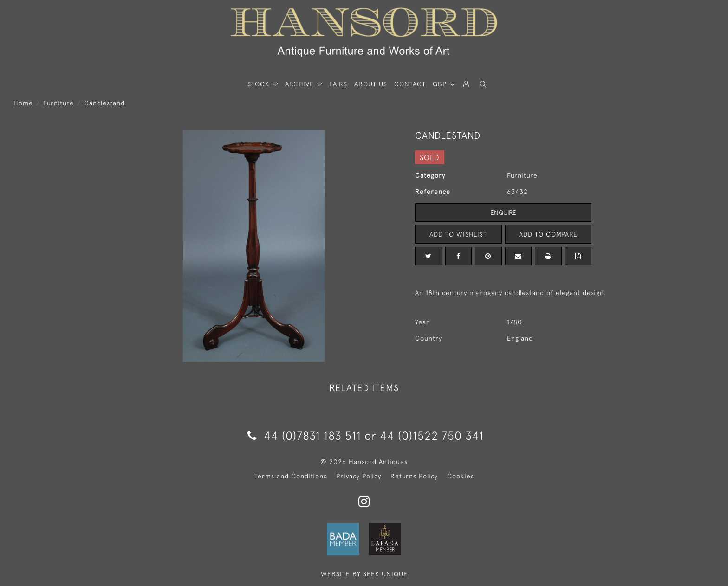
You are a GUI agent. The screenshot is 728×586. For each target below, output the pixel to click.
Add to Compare (548, 234)
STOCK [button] (260, 84)
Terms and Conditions (291, 476)
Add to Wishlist (458, 234)
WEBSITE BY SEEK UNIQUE (364, 574)
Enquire (503, 213)
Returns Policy (414, 476)
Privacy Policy (359, 476)
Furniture (58, 103)
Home (23, 103)
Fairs (338, 84)
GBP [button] (441, 84)
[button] (483, 84)
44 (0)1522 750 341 (432, 435)
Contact (410, 84)
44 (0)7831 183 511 (304, 435)
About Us (371, 84)
